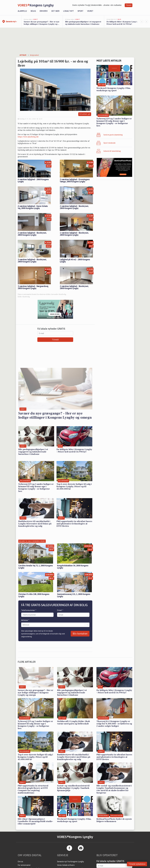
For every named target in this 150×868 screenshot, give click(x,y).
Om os (20, 862)
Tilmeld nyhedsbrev (137, 864)
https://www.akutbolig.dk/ (28, 137)
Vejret (90, 11)
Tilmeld (129, 5)
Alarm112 (22, 11)
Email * (60, 610)
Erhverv (44, 11)
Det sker (55, 11)
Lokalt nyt (68, 11)
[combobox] (23, 625)
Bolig (33, 11)
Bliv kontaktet (80, 634)
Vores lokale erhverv (66, 865)
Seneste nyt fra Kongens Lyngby (71, 862)
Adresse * (25, 620)
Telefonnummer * (29, 610)
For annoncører (24, 865)
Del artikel (85, 114)
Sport (80, 11)
